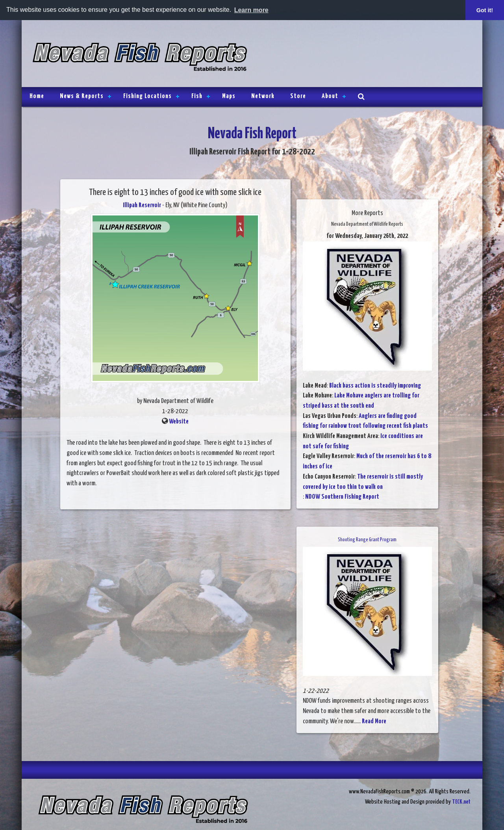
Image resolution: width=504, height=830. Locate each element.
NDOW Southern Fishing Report (342, 497)
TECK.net (461, 802)
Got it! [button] (485, 10)
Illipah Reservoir (142, 205)
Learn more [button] (251, 10)
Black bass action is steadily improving (375, 385)
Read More (374, 721)
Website (179, 421)
